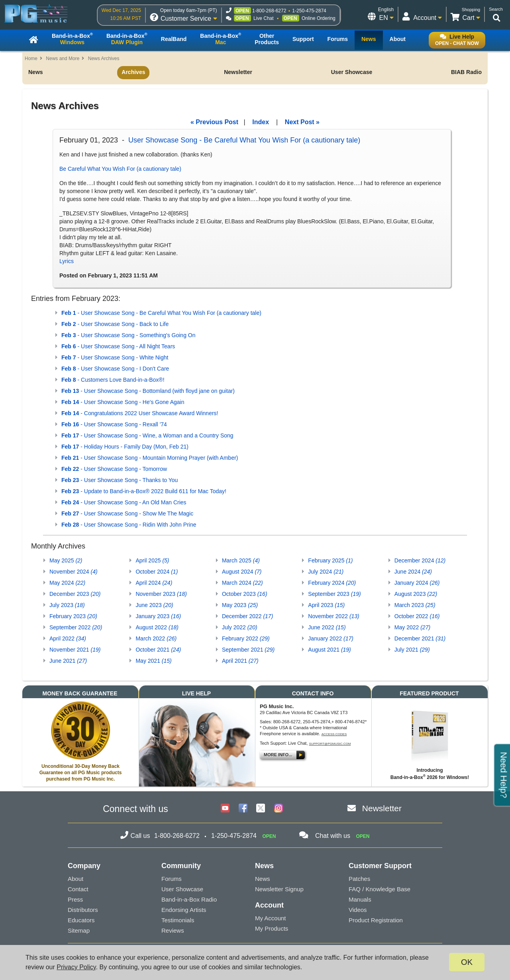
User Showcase (352, 72)
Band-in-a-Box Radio (189, 899)
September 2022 (76, 627)
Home (31, 59)
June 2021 (68, 661)
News (36, 72)
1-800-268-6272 (269, 11)
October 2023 (245, 594)
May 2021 (153, 661)
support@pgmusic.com (330, 744)
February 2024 (332, 583)
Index (261, 122)
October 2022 (417, 616)
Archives (133, 72)
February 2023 (73, 616)
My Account (271, 918)
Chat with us (333, 836)
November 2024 (74, 572)
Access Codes (334, 734)
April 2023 (326, 605)
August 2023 (416, 594)
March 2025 (241, 560)
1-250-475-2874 (309, 11)
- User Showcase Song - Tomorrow (114, 469)
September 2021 (248, 650)
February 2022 (246, 638)
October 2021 (158, 650)
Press (75, 899)
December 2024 (420, 560)
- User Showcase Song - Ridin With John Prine (129, 525)
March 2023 (415, 605)
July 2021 (412, 650)
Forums (172, 879)
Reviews (173, 930)
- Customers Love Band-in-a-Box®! (113, 380)
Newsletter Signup (279, 889)
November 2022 (333, 616)
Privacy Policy (76, 967)
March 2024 (242, 583)
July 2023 (67, 605)
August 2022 (157, 627)
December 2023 (75, 594)
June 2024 (413, 572)
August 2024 (242, 572)
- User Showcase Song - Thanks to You (120, 480)
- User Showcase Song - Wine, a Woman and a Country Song (147, 435)
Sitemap (79, 930)
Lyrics (67, 261)
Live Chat (264, 18)
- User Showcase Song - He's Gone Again (123, 402)
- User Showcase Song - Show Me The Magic (127, 513)
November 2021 (75, 650)
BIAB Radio (466, 72)
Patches (359, 879)
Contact (78, 889)
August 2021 (329, 650)
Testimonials (178, 920)
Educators (81, 920)
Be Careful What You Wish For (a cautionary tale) (120, 169)
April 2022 (68, 638)
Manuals (360, 899)
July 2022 (240, 627)
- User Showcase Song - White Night (115, 357)
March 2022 (156, 638)
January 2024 (417, 583)
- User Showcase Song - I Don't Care (115, 369)
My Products (272, 928)
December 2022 (247, 616)
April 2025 (152, 560)
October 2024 (157, 572)
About (76, 879)
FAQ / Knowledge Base (380, 889)
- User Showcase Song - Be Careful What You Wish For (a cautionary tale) (161, 313)
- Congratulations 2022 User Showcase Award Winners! (140, 413)
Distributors (83, 910)
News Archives (104, 59)
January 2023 (158, 616)
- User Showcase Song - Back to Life (115, 324)
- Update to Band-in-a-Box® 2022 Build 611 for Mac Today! (144, 491)
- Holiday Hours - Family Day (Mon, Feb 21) (125, 447)
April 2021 (240, 661)
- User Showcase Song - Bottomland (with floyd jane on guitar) (148, 391)
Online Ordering (319, 18)
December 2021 (420, 638)
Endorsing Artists (184, 910)
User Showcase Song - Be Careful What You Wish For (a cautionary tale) (244, 140)
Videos (358, 910)
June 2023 (154, 605)
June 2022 (327, 627)
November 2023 (161, 594)
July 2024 (326, 572)
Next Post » (302, 122)
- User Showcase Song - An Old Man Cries (124, 502)
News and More (63, 59)
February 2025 (330, 560)
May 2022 (412, 627)
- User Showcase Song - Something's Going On (128, 335)
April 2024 (154, 583)
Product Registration (376, 920)
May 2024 (67, 583)
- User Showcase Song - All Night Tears (118, 346)
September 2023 (334, 594)
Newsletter (238, 72)
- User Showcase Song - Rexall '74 (114, 424)
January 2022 (331, 638)
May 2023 (240, 605)
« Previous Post (214, 122)
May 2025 (66, 560)
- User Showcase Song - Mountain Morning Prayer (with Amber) (150, 458)
